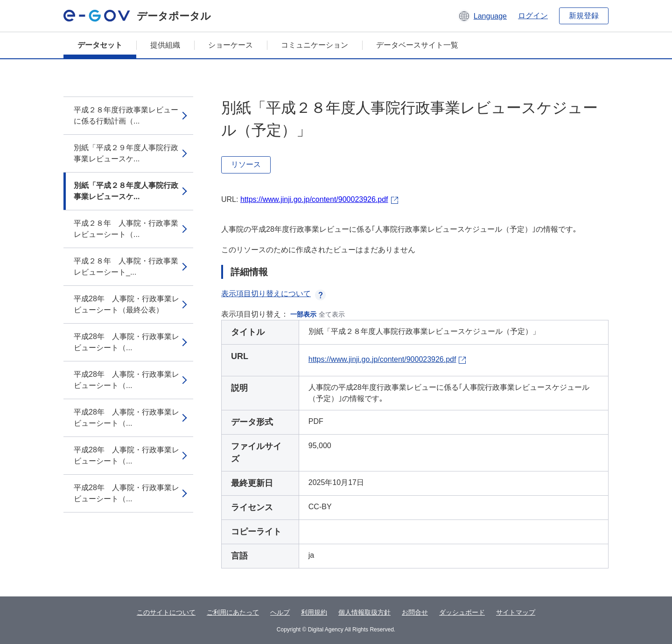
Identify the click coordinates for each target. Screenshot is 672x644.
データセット (100, 45)
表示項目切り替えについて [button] (273, 294)
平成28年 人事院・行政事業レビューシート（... (126, 342)
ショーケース (231, 45)
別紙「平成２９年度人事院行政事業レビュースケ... (126, 153)
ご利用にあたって (233, 612)
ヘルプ (280, 612)
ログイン (533, 16)
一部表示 (303, 314)
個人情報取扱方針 (364, 612)
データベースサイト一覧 (417, 45)
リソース (246, 164)
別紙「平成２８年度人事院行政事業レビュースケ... (126, 191)
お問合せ (415, 612)
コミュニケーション (315, 45)
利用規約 (314, 612)
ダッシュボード (462, 612)
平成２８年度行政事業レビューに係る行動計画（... (126, 115)
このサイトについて (166, 612)
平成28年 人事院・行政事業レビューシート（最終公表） (126, 304)
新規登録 (584, 16)
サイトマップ (516, 612)
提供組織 (165, 45)
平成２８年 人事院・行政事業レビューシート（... (126, 229)
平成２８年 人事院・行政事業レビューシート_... (126, 267)
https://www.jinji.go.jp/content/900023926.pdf (314, 199)
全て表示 (332, 314)
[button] (482, 16)
